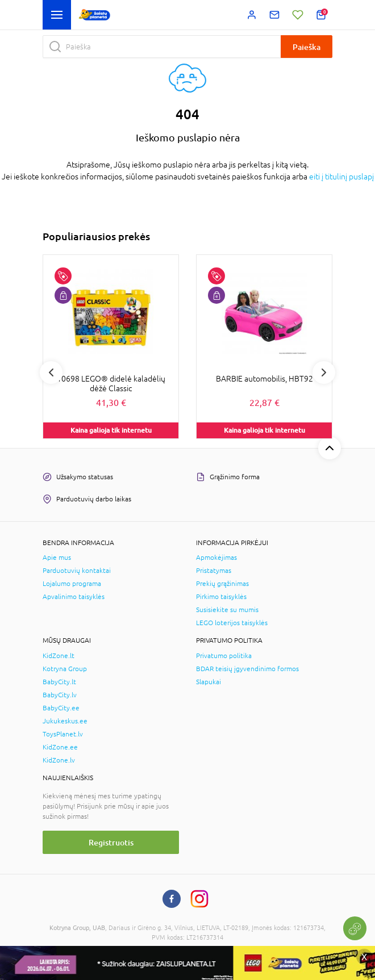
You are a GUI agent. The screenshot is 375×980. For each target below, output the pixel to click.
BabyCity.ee (61, 708)
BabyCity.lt (59, 682)
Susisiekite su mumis (227, 610)
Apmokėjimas (216, 558)
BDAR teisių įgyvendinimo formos (247, 669)
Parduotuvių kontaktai (77, 571)
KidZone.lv (59, 760)
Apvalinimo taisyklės (74, 597)
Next (324, 372)
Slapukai (209, 682)
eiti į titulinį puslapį (341, 177)
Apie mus (57, 558)
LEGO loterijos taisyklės (232, 623)
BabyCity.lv (60, 695)
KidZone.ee (60, 747)
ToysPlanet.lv (63, 734)
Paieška (307, 47)
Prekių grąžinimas (222, 584)
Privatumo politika (224, 656)
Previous (51, 372)
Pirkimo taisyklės (221, 597)
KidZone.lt (59, 656)
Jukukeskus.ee (65, 721)
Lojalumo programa (72, 584)
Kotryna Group (65, 669)
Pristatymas (214, 571)
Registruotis (111, 842)
